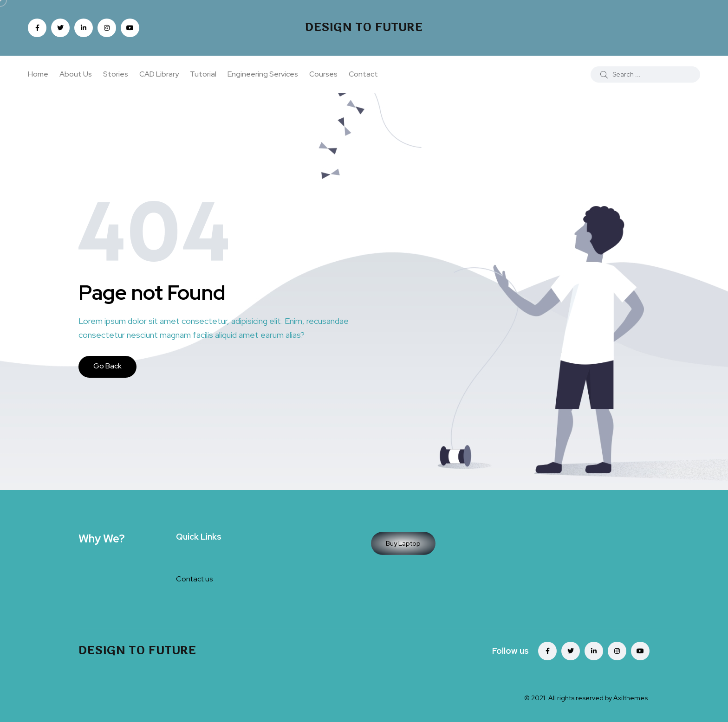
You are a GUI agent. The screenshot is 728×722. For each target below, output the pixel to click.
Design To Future (364, 28)
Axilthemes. (631, 698)
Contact (363, 74)
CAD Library (159, 74)
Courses (323, 74)
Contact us (194, 579)
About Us (76, 74)
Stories (116, 74)
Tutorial (203, 74)
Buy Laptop (403, 543)
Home (38, 74)
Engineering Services (263, 74)
